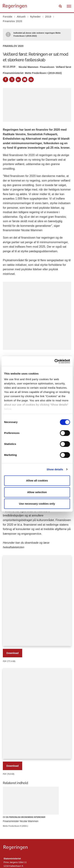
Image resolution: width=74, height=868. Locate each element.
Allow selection (37, 492)
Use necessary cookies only (37, 504)
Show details (55, 469)
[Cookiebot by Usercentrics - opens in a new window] (54, 361)
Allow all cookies (37, 480)
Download (13, 653)
